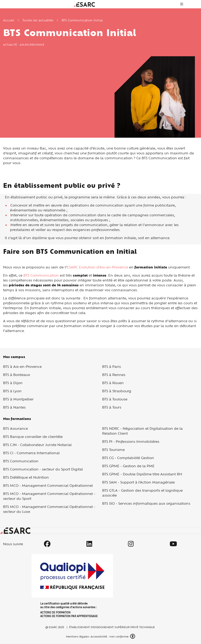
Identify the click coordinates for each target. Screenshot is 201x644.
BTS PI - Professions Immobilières (131, 441)
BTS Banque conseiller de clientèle (33, 437)
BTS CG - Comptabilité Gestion (128, 458)
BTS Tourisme (113, 450)
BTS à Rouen (113, 383)
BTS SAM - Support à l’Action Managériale (138, 482)
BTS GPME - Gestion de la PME (128, 466)
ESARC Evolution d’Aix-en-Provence (97, 267)
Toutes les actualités (38, 20)
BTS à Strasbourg (117, 391)
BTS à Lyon (12, 391)
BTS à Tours (112, 407)
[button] (133, 636)
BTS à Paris (111, 367)
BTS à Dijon (13, 383)
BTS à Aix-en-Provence (22, 367)
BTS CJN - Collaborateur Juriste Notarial (37, 445)
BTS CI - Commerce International (31, 453)
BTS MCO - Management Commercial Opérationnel (48, 485)
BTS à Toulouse (115, 399)
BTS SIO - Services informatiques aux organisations (146, 503)
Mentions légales (77, 636)
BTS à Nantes (14, 407)
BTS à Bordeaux (17, 375)
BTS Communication (41, 275)
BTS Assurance (15, 428)
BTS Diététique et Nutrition (26, 477)
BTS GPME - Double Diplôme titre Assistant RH (142, 474)
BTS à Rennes (114, 375)
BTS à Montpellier (18, 399)
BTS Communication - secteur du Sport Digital (43, 469)
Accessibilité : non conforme (109, 636)
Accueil (9, 20)
